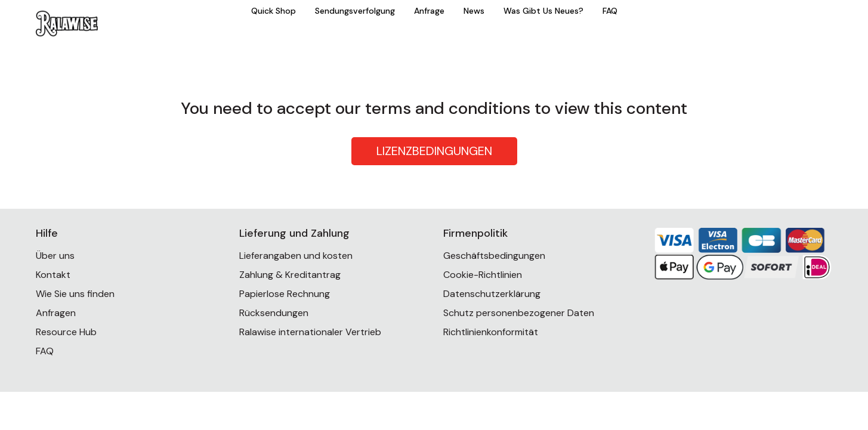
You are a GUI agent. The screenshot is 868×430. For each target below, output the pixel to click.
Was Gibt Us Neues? (543, 11)
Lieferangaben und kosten (296, 256)
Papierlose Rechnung (285, 294)
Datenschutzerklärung (492, 294)
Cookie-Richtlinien (483, 275)
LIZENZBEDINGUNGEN (434, 151)
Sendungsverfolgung (355, 11)
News (474, 11)
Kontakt (53, 275)
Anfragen (56, 313)
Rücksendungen (274, 313)
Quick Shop (274, 11)
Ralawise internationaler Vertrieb (310, 332)
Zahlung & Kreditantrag (290, 275)
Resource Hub (66, 332)
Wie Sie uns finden (75, 294)
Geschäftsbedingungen (494, 256)
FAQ (610, 11)
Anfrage (429, 11)
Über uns (55, 256)
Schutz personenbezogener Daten (519, 313)
